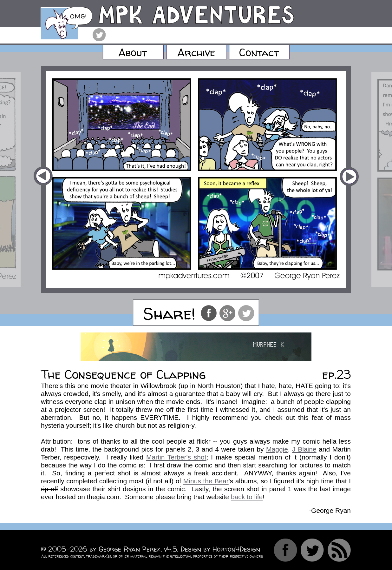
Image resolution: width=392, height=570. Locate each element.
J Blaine (304, 449)
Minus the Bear (206, 481)
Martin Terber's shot (176, 457)
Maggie (277, 449)
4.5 (172, 549)
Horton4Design (236, 549)
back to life (247, 497)
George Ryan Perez (130, 549)
